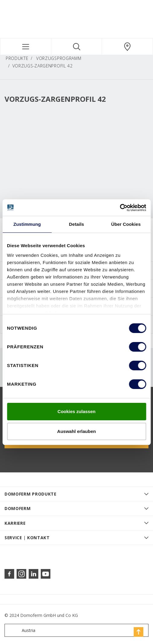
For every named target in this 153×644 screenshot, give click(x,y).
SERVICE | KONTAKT (27, 538)
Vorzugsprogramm (59, 58)
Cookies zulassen (77, 411)
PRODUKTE (17, 58)
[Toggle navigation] (26, 47)
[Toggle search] (77, 47)
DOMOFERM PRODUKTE (30, 494)
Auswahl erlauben (76, 431)
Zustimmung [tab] (27, 224)
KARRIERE (15, 523)
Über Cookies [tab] (126, 224)
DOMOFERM (18, 508)
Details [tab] (77, 224)
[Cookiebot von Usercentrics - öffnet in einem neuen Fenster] (120, 208)
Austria (21, 630)
